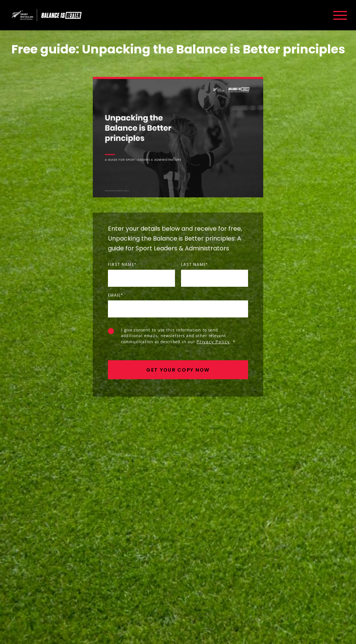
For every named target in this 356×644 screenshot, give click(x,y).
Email (116, 295)
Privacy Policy (213, 342)
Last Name (194, 265)
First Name (122, 265)
